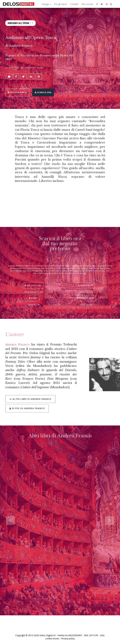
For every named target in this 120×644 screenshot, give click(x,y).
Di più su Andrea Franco (27, 403)
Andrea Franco (21, 46)
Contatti (74, 4)
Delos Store (33, 282)
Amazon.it (85, 282)
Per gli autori (61, 4)
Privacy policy (68, 638)
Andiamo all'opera (18, 23)
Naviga (46, 4)
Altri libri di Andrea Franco (30, 394)
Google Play (85, 294)
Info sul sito (87, 4)
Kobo (33, 294)
